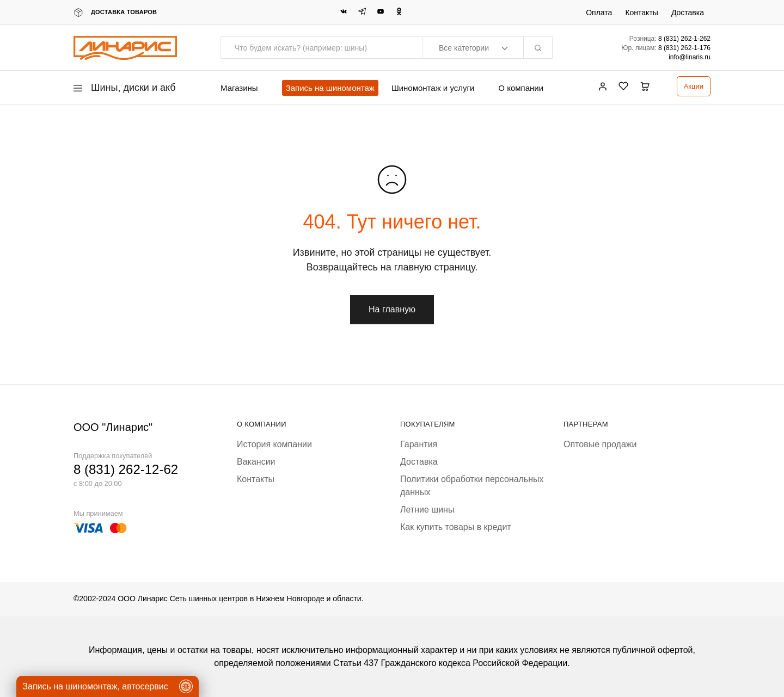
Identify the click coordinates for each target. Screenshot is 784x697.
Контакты (641, 13)
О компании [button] (521, 88)
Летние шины (427, 510)
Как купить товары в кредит (456, 527)
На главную (392, 309)
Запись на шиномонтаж (330, 88)
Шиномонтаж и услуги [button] (433, 88)
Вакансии (256, 462)
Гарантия (419, 444)
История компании (274, 444)
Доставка (688, 13)
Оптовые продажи (600, 444)
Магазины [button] (239, 88)
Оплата (599, 13)
